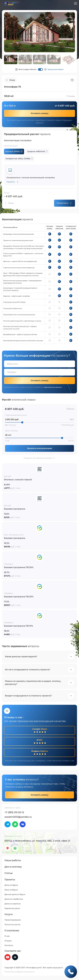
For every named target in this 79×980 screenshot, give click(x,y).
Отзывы (8, 941)
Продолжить (63, 203)
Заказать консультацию (39, 448)
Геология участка (12, 925)
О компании (12, 931)
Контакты (9, 945)
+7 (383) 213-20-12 (14, 812)
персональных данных (53, 387)
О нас (7, 936)
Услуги (9, 914)
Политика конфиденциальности (19, 972)
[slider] (22, 422)
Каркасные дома (12, 908)
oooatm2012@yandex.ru (18, 817)
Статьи (9, 873)
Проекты (10, 880)
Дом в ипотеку (13, 867)
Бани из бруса (11, 890)
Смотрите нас (13, 951)
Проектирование (13, 920)
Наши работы (13, 860)
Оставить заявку (40, 113)
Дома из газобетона (14, 899)
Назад (11, 203)
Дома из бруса (11, 885)
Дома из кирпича (12, 904)
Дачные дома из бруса (15, 894)
